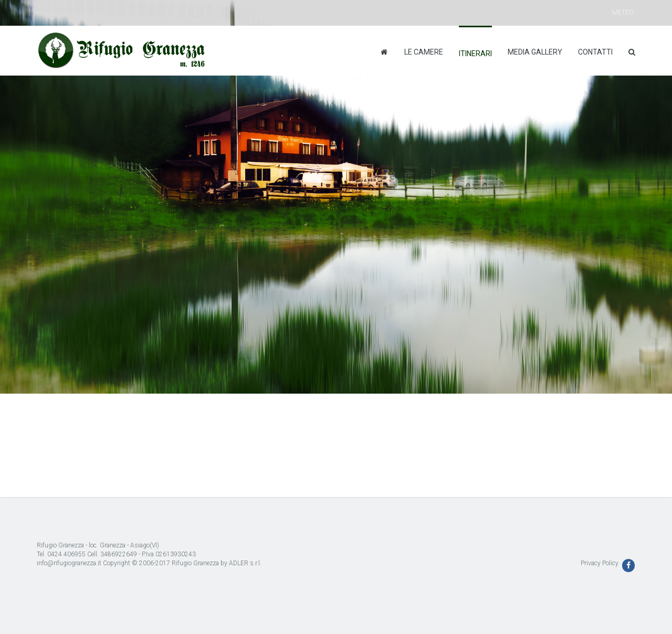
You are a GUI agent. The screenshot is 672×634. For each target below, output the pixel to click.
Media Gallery (535, 52)
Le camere (424, 52)
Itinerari (475, 54)
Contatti (595, 52)
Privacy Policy (600, 563)
